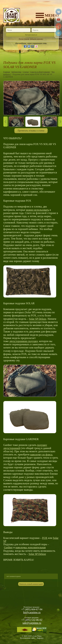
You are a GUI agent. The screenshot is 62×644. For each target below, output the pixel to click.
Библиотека (16, 72)
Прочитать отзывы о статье (31, 131)
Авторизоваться (31, 35)
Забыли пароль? (36, 39)
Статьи (26, 72)
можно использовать (37, 210)
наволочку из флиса (41, 455)
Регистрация (24, 39)
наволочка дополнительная (31, 547)
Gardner (8, 547)
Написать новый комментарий (31, 584)
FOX (45, 538)
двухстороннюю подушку (23, 341)
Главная (7, 72)
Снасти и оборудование (40, 72)
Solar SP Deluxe (38, 319)
